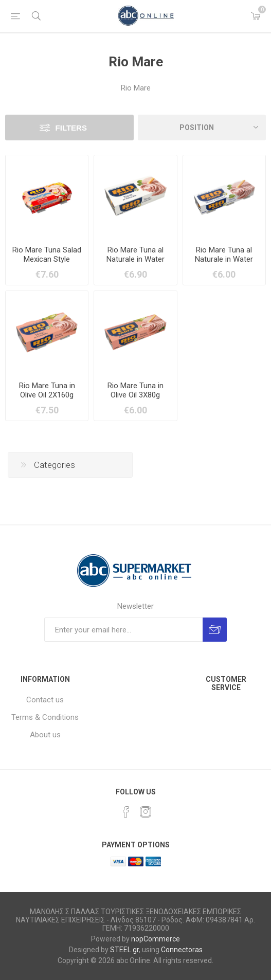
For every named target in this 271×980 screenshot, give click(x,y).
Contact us (45, 700)
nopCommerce (156, 939)
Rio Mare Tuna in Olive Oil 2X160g (47, 390)
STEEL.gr (124, 950)
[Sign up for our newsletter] (123, 630)
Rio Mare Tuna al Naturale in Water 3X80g (224, 259)
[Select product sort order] (202, 128)
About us (45, 735)
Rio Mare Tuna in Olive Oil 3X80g (135, 390)
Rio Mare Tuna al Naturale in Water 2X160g (135, 259)
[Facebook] (126, 812)
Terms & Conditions (45, 717)
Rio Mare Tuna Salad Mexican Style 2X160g (47, 259)
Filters (71, 128)
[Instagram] (146, 812)
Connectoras (182, 950)
